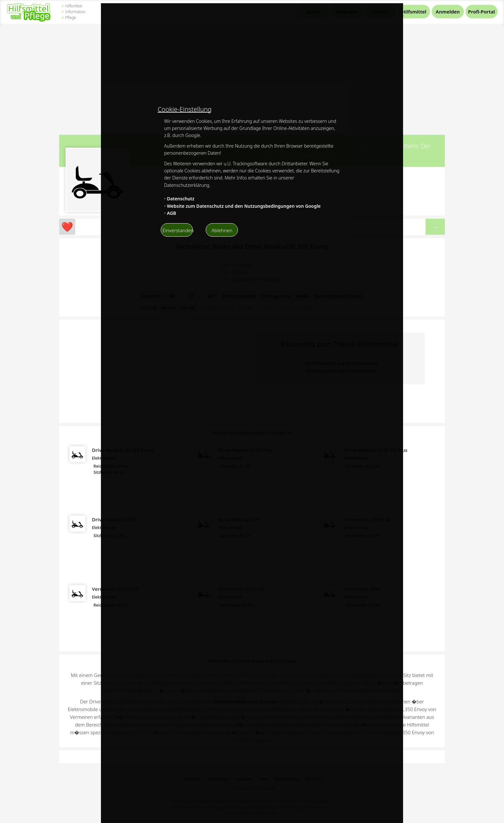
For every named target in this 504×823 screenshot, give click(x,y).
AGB (171, 213)
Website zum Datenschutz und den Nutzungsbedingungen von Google (244, 206)
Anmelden (448, 12)
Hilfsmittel (414, 12)
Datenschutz (181, 199)
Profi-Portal (481, 12)
